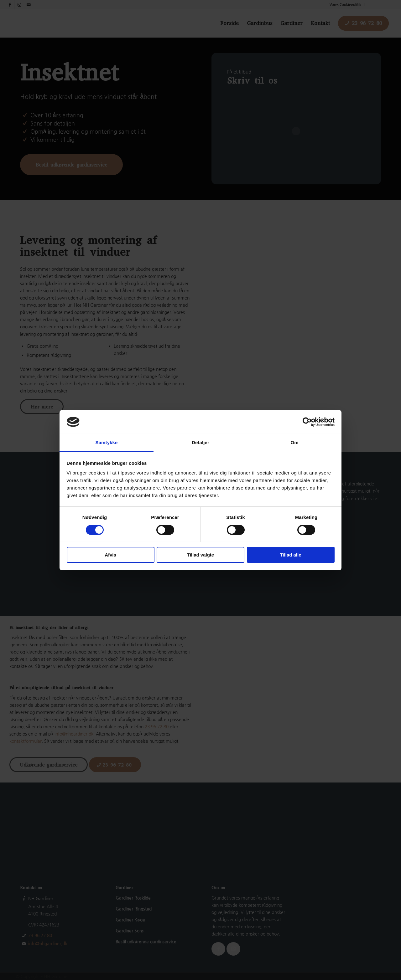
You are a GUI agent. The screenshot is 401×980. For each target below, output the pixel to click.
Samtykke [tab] (107, 442)
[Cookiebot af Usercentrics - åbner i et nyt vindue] (307, 422)
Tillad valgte (200, 555)
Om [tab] (294, 442)
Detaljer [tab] (200, 442)
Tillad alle (290, 555)
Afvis (110, 555)
